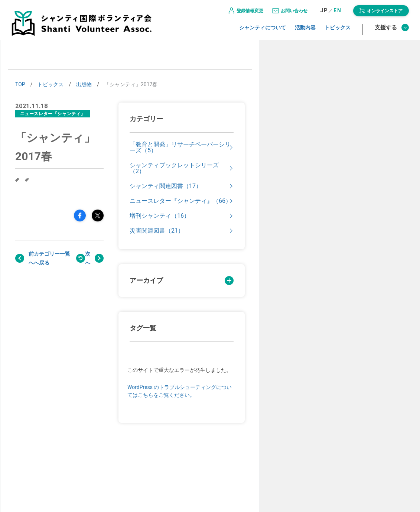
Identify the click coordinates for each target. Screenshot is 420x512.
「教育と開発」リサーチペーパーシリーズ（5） (180, 148)
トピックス (338, 31)
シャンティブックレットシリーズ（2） (174, 168)
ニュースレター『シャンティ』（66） (180, 201)
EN (337, 14)
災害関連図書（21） (157, 231)
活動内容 (305, 31)
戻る (52, 258)
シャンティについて (263, 31)
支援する (392, 31)
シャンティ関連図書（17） (166, 186)
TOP (20, 84)
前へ (31, 258)
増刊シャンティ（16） (160, 216)
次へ (88, 258)
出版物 (84, 84)
